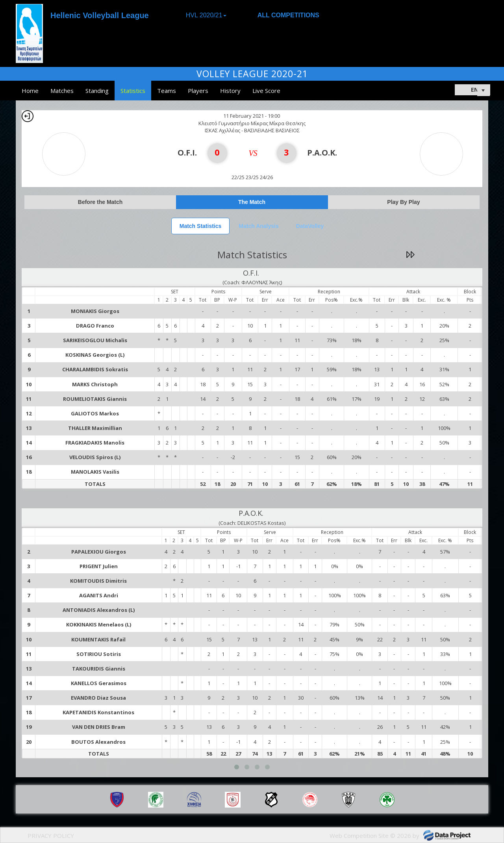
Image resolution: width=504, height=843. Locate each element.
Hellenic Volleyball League (100, 15)
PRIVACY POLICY (51, 836)
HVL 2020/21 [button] (206, 15)
